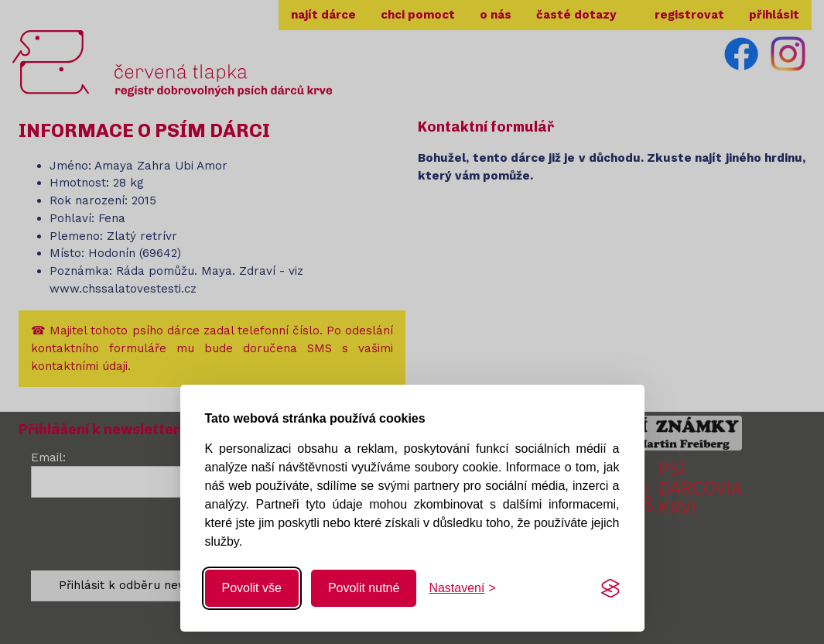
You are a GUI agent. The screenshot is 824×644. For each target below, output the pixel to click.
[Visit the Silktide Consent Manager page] (610, 588)
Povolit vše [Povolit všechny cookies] (252, 588)
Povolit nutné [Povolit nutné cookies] (364, 588)
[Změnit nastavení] (462, 588)
